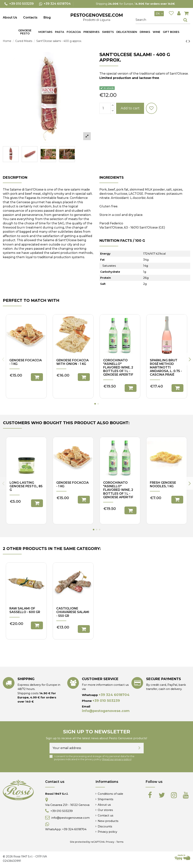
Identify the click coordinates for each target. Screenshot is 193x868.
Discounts (105, 826)
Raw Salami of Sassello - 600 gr (25, 610)
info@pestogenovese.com (106, 711)
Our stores (105, 810)
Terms (120, 842)
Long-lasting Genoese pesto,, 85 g (26, 486)
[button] (60, 32)
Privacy (110, 842)
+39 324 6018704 (114, 695)
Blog (47, 17)
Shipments (106, 799)
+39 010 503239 (106, 701)
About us (104, 805)
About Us (10, 17)
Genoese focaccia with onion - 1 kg (72, 362)
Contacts (30, 17)
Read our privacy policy (117, 759)
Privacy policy (107, 832)
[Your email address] (92, 748)
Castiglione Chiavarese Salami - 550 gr (73, 612)
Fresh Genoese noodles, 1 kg (163, 484)
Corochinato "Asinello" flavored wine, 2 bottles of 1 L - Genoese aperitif (118, 368)
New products (108, 821)
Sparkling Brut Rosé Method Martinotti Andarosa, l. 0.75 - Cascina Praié (166, 368)
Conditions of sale (110, 794)
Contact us (106, 815)
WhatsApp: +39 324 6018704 (66, 829)
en (160, 14)
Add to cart (130, 108)
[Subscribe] (139, 748)
